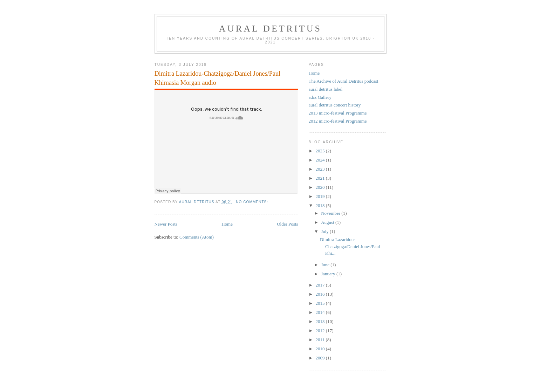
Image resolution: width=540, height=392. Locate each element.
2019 (321, 196)
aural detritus (271, 29)
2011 (321, 340)
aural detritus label (326, 89)
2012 (321, 331)
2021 (321, 178)
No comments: (253, 202)
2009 (321, 358)
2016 (321, 294)
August (328, 222)
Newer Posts (166, 224)
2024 (321, 160)
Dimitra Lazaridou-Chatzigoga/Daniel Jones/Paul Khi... (350, 246)
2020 (321, 187)
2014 (321, 312)
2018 (321, 205)
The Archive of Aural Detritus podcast (344, 81)
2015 (321, 303)
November (331, 213)
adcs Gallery (320, 97)
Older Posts (287, 224)
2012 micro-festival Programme (338, 121)
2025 (321, 151)
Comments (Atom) (197, 237)
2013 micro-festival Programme (338, 113)
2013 (321, 321)
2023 (321, 169)
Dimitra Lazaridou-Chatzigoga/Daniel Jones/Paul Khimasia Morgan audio (218, 78)
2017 (321, 285)
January (329, 274)
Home (227, 224)
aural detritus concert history (335, 105)
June (326, 265)
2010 (321, 349)
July (325, 231)
